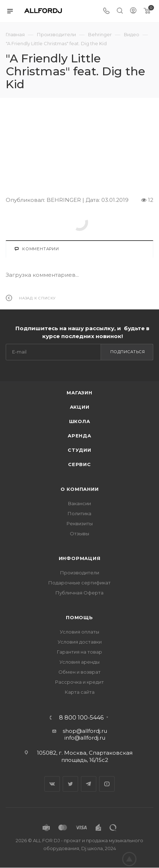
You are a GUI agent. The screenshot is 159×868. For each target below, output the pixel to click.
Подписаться (128, 352)
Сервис (79, 464)
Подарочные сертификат (79, 583)
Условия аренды (79, 662)
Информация (80, 558)
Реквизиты (80, 523)
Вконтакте (52, 784)
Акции (80, 407)
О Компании (80, 489)
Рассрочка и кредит (79, 682)
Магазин (79, 393)
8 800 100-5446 (81, 718)
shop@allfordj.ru (85, 731)
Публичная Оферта (79, 593)
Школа (80, 421)
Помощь (79, 617)
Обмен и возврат (79, 672)
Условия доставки (80, 642)
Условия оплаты (79, 632)
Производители (80, 573)
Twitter (70, 784)
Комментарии (37, 249)
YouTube (107, 784)
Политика (79, 513)
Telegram (89, 784)
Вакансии (79, 503)
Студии (79, 450)
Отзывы (79, 533)
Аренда (79, 436)
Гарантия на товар (79, 652)
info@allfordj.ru (85, 738)
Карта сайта (80, 692)
